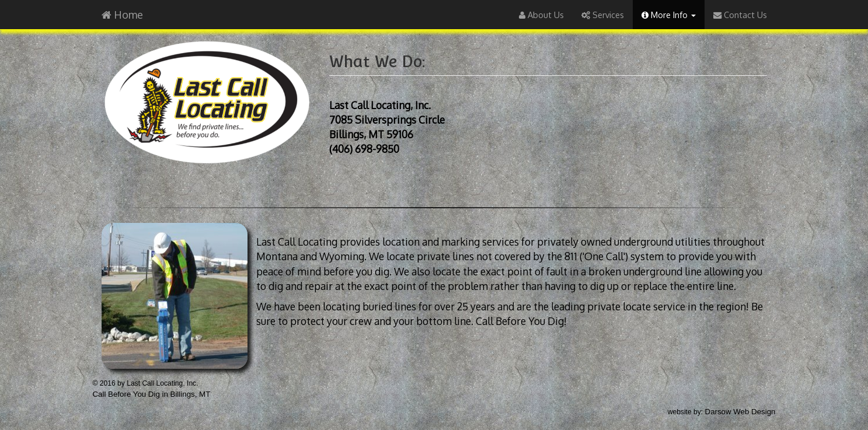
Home (122, 15)
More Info (669, 15)
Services (603, 15)
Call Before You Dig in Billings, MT (152, 394)
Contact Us (740, 15)
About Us (541, 15)
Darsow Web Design (740, 412)
